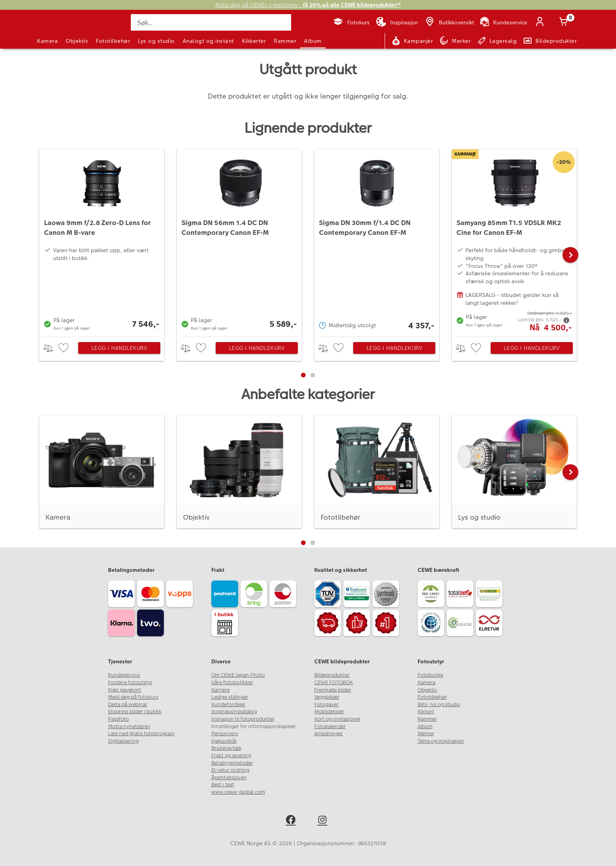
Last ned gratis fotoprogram (141, 734)
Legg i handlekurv (119, 348)
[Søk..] (211, 22)
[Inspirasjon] (397, 22)
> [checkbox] (51, 348)
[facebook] (292, 821)
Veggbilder (327, 697)
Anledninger (329, 734)
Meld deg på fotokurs (133, 697)
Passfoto (118, 719)
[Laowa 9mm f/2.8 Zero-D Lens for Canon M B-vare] (102, 241)
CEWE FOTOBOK (334, 683)
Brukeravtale (226, 748)
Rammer (285, 41)
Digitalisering (123, 741)
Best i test (223, 785)
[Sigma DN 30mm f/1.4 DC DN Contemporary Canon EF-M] (377, 241)
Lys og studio (156, 41)
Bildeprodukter (332, 675)
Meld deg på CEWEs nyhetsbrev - (308, 5)
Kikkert (426, 712)
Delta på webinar (128, 705)
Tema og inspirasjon (441, 741)
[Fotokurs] (351, 22)
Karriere (221, 690)
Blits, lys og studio (439, 705)
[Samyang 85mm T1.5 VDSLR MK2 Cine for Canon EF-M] (514, 241)
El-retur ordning (230, 770)
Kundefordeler (228, 705)
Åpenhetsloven (229, 778)
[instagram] (324, 821)
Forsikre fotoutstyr (130, 683)
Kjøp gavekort (125, 690)
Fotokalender (330, 727)
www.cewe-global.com (238, 792)
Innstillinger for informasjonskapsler (254, 727)
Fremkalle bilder (333, 690)
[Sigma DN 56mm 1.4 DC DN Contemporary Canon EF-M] (239, 241)
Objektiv (77, 41)
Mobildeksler (329, 712)
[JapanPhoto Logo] (58, 29)
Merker (426, 734)
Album (313, 41)
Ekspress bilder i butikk (135, 712)
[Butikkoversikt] (449, 22)
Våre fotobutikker (232, 683)
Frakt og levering (231, 756)
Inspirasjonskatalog (234, 712)
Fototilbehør (113, 41)
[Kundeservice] (503, 22)
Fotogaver (326, 705)
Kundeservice (124, 675)
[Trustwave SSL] (358, 595)
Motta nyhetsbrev (129, 727)
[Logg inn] (541, 22)
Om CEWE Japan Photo (238, 675)
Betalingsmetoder (232, 763)
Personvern (225, 734)
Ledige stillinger (230, 697)
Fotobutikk (431, 675)
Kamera (47, 41)
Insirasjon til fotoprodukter (243, 719)
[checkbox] (64, 348)
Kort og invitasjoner (337, 719)
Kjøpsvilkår (224, 741)
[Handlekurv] (565, 22)
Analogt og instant (208, 41)
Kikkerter (254, 41)
